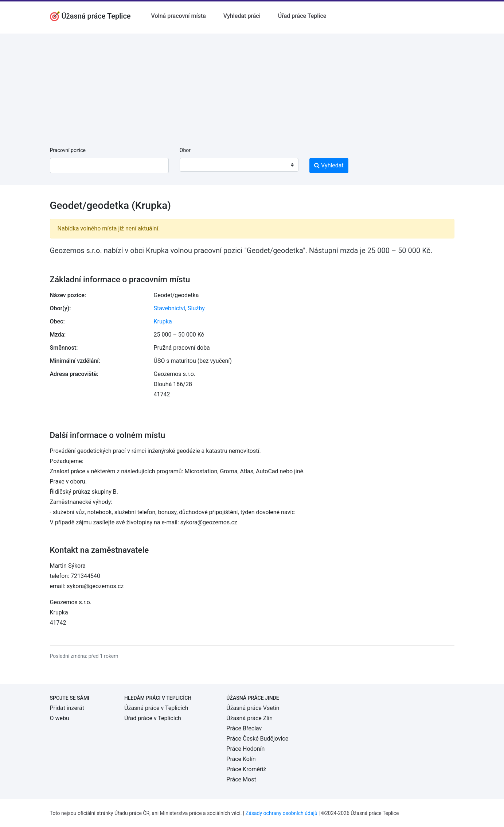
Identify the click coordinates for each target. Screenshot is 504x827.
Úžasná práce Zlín (249, 718)
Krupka (163, 321)
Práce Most (241, 779)
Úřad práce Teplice (302, 16)
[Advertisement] (252, 85)
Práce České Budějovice (257, 739)
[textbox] (195, 165)
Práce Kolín (241, 759)
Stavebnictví (169, 308)
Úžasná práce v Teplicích (156, 708)
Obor (185, 150)
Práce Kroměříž (246, 769)
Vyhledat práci (242, 16)
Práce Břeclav (244, 728)
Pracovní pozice (68, 150)
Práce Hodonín (245, 749)
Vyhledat (329, 165)
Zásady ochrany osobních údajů (282, 813)
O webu (60, 718)
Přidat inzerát (67, 708)
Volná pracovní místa (179, 16)
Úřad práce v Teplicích (153, 718)
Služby (196, 308)
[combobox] (239, 165)
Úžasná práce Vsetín (253, 708)
